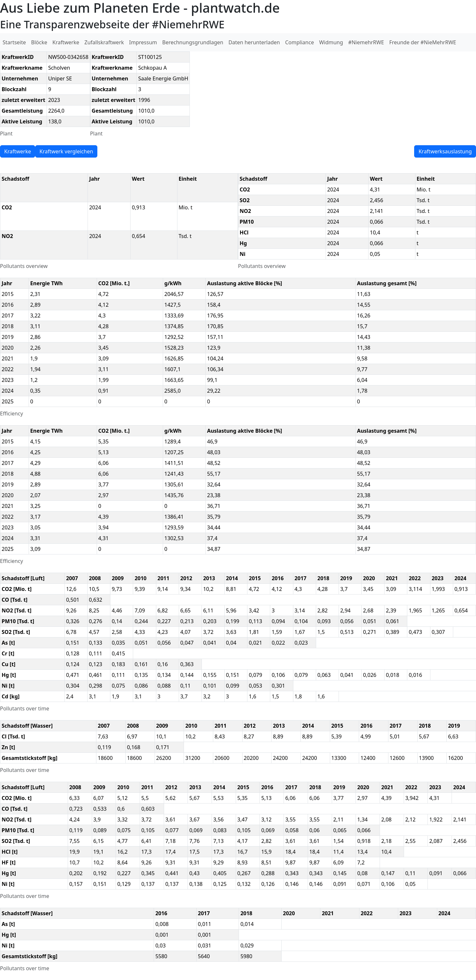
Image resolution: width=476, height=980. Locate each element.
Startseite (14, 42)
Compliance (300, 42)
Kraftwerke (66, 42)
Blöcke (39, 42)
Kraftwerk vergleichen (66, 151)
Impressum (143, 42)
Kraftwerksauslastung (445, 151)
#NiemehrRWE (366, 42)
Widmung (331, 42)
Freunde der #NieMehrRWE (422, 42)
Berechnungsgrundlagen (193, 42)
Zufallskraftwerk (104, 42)
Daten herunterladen (254, 42)
